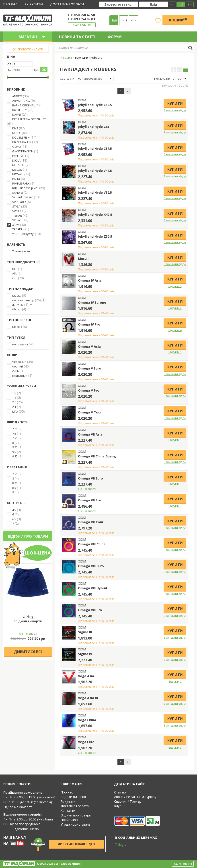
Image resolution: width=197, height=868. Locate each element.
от (9, 64)
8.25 (15, 483)
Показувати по (164, 79)
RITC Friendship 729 (25, 188)
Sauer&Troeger (23, 197)
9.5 (14, 452)
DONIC (17, 133)
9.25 (15, 447)
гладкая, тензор (23, 300)
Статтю (120, 792)
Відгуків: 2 (175, 308)
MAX (15, 411)
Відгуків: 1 (175, 352)
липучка (18, 305)
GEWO (17, 147)
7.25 (15, 429)
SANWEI (17, 193)
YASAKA (17, 229)
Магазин (66, 58)
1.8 (14, 398)
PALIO (16, 179)
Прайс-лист (70, 820)
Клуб (118, 806)
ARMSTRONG (21, 101)
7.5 (14, 434)
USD (124, 20)
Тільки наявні (21, 251)
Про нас (10, 4)
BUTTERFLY (19, 110)
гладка (17, 295)
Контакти (82, 25)
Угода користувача (76, 824)
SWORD (17, 211)
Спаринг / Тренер (128, 801)
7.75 (15, 438)
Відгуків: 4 (175, 330)
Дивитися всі (28, 652)
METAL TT (18, 165)
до (10, 70)
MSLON (17, 170)
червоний (19, 362)
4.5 (14, 510)
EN (190, 4)
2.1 (14, 407)
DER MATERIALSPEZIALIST (29, 119)
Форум (115, 37)
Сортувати (67, 79)
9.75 (15, 456)
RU (173, 4)
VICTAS (17, 220)
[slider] (8, 77)
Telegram (119, 844)
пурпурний (20, 376)
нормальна (20, 344)
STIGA (16, 206)
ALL (14, 273)
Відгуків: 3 (175, 286)
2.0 (14, 402)
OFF (15, 278)
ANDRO (17, 96)
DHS (15, 128)
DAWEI (17, 114)
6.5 (14, 519)
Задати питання (73, 797)
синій (16, 371)
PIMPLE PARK (21, 183)
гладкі (16, 327)
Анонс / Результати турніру (135, 797)
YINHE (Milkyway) (23, 234)
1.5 (14, 393)
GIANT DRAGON (23, 151)
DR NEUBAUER (22, 142)
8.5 (14, 488)
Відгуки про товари (28, 536)
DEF (15, 269)
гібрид (17, 309)
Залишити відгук (175, 110)
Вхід (154, 4)
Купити (175, 104)
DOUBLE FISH (21, 137)
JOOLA (16, 160)
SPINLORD (19, 202)
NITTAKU (18, 174)
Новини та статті (77, 37)
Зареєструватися (119, 4)
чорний (18, 366)
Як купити (34, 4)
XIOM (16, 225)
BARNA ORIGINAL (24, 105)
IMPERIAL (18, 156)
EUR (134, 20)
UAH (114, 20)
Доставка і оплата (67, 4)
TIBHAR (17, 216)
